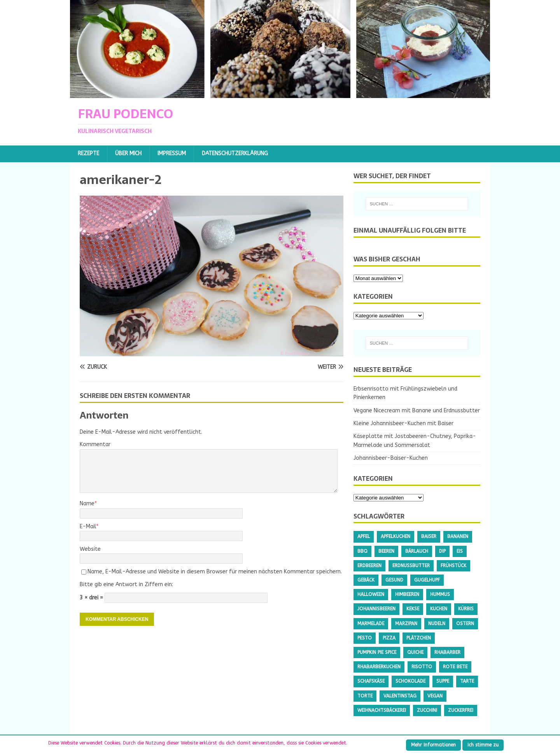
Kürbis (466, 609)
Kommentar (95, 444)
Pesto (365, 638)
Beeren (386, 551)
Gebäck (366, 580)
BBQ (362, 551)
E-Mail (88, 526)
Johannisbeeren (376, 609)
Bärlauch (417, 551)
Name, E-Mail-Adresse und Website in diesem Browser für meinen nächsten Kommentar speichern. (215, 572)
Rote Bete (455, 667)
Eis (460, 551)
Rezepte (88, 153)
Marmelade (371, 624)
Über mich (128, 153)
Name (87, 504)
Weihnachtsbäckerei (382, 710)
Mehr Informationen (433, 745)
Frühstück (453, 566)
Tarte (467, 681)
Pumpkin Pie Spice (377, 652)
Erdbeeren (369, 566)
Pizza (389, 638)
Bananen (458, 536)
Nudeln (437, 624)
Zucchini (427, 710)
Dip (442, 551)
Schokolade (410, 681)
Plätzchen (419, 638)
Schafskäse (371, 681)
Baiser (429, 536)
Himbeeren (407, 594)
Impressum (172, 153)
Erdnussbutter (411, 566)
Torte (365, 696)
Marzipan (406, 624)
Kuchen (439, 609)
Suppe (443, 681)
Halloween (371, 594)
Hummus (440, 594)
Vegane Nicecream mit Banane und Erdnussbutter (417, 411)
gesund (394, 580)
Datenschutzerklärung (235, 153)
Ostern (465, 624)
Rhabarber (447, 652)
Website (90, 549)
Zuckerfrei (461, 710)
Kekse (413, 609)
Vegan (435, 696)
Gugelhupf (427, 580)
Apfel (364, 536)
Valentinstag (400, 696)
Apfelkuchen (395, 536)
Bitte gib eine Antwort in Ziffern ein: (126, 584)
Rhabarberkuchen (379, 667)
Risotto (422, 667)
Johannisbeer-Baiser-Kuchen (391, 458)
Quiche (415, 652)
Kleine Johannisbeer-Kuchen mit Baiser (403, 423)
